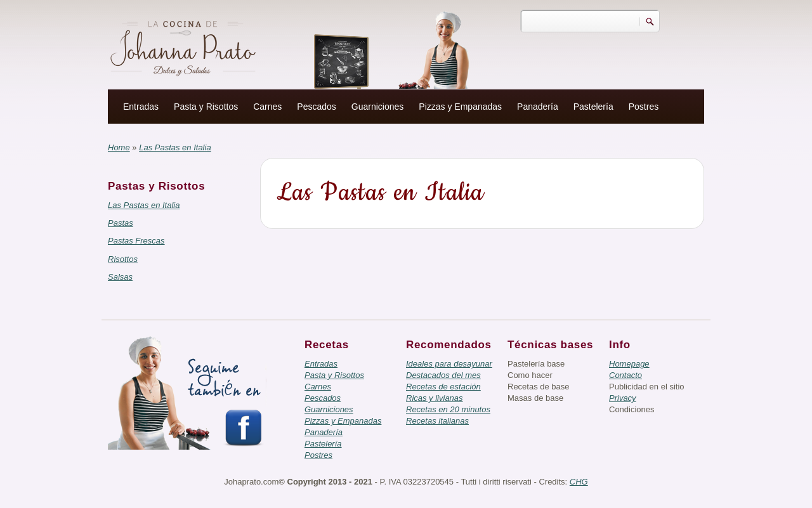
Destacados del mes (443, 375)
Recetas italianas (437, 421)
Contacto (625, 375)
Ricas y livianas (435, 398)
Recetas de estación (443, 387)
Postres (644, 107)
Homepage (629, 364)
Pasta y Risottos (206, 107)
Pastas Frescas (136, 241)
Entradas (141, 107)
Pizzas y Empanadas (460, 107)
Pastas (121, 223)
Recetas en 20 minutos (448, 409)
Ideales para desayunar (449, 364)
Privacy (623, 398)
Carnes (267, 107)
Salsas (120, 277)
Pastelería (593, 107)
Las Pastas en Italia (144, 205)
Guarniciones (378, 107)
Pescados (316, 107)
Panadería (538, 107)
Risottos (123, 259)
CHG (579, 482)
